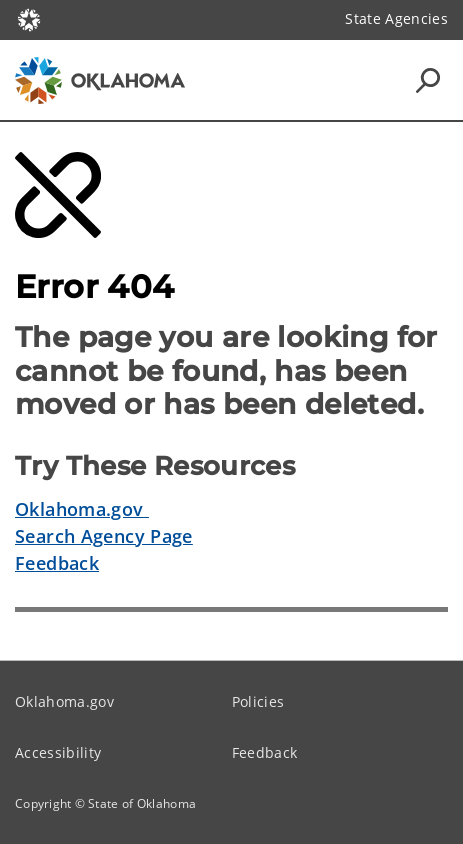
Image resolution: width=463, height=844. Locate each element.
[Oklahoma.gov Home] (29, 18)
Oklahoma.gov (82, 509)
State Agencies (396, 18)
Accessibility (58, 752)
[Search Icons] (428, 80)
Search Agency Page (104, 536)
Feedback (57, 563)
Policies (258, 701)
